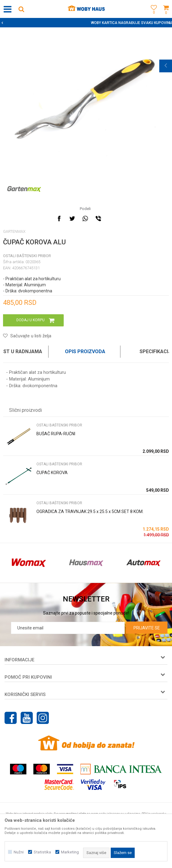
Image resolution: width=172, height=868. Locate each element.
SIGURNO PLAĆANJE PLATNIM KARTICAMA (85, 23)
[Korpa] (166, 16)
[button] (21, 9)
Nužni (19, 852)
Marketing (70, 852)
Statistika (42, 852)
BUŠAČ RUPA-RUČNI (56, 434)
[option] (86, 23)
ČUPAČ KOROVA (52, 473)
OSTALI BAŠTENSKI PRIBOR (27, 256)
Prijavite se (147, 628)
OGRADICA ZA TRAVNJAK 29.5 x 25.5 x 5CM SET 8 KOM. (90, 511)
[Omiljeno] (152, 16)
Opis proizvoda (85, 351)
